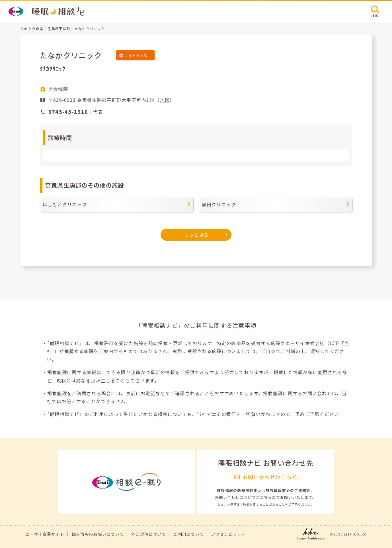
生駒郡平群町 (59, 29)
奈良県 (38, 29)
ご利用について (189, 534)
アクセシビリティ (228, 534)
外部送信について (149, 534)
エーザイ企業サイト (45, 534)
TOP (24, 29)
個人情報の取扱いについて (98, 534)
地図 (165, 100)
